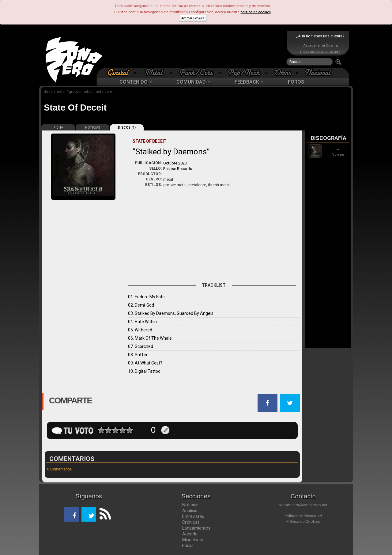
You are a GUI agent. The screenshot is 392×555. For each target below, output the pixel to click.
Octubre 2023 (175, 163)
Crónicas (191, 522)
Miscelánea (193, 540)
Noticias (190, 505)
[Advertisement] (194, 49)
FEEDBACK (249, 82)
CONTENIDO (136, 82)
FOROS (296, 82)
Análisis (190, 511)
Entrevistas (193, 516)
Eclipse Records (178, 169)
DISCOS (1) (127, 128)
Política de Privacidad (303, 516)
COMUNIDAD (193, 82)
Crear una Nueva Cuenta (320, 52)
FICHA (58, 128)
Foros (188, 546)
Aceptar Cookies (193, 18)
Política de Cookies (303, 521)
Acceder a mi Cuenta (320, 45)
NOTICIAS (92, 128)
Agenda (190, 534)
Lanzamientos (196, 528)
